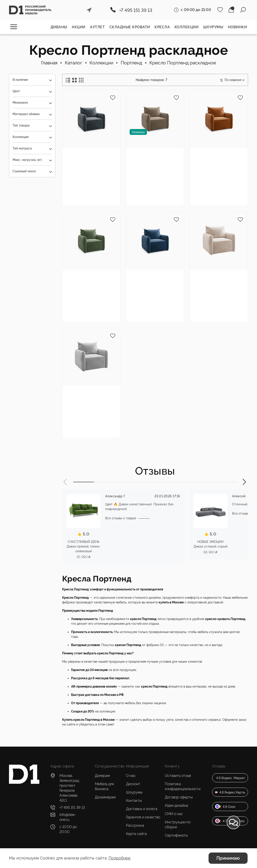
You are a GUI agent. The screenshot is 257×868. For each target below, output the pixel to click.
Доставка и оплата (142, 809)
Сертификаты (176, 835)
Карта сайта (136, 834)
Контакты (134, 801)
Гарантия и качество (143, 817)
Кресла (162, 27)
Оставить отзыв (178, 776)
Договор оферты (179, 797)
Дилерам (102, 776)
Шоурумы (213, 27)
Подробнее (120, 858)
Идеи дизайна (176, 806)
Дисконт (133, 784)
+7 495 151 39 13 (136, 10)
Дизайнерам (105, 797)
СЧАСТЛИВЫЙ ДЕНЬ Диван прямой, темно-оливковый (84, 547)
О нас (131, 776)
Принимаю (228, 858)
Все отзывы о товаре (121, 519)
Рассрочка (135, 825)
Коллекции (187, 27)
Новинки (237, 27)
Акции (79, 27)
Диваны (59, 27)
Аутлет (97, 27)
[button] (65, 483)
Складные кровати (130, 27)
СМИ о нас (174, 814)
